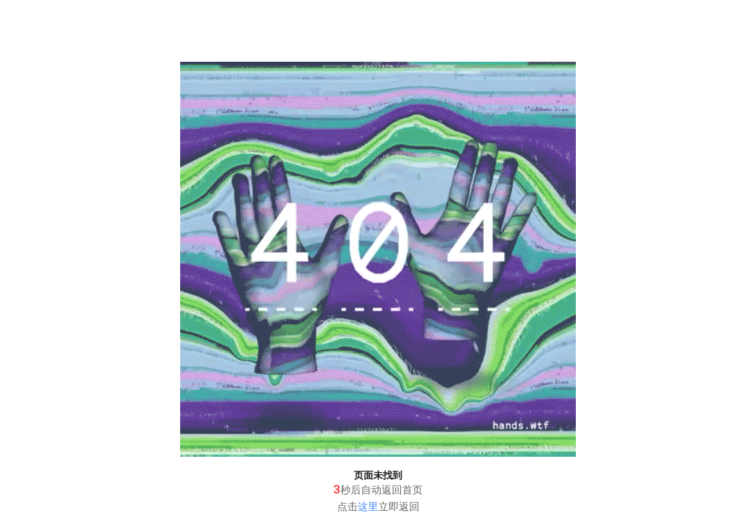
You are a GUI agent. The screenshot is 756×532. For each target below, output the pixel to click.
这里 (368, 507)
